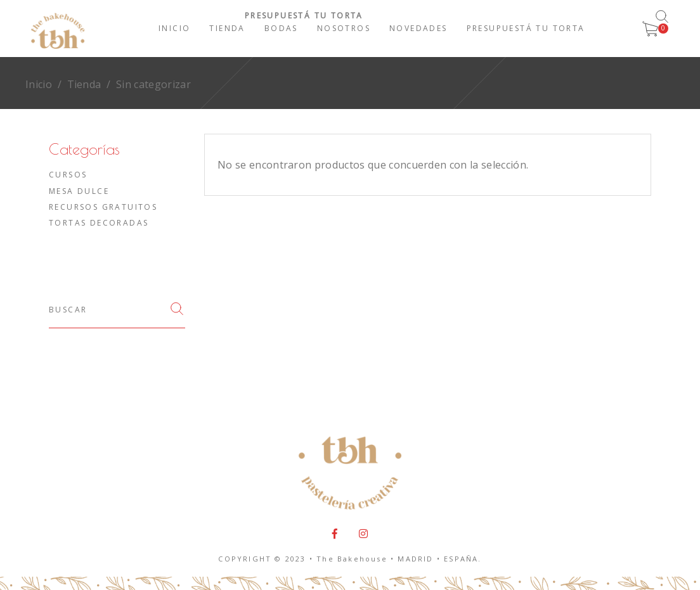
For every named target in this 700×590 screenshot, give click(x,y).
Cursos (68, 175)
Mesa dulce (79, 191)
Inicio (39, 84)
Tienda (84, 84)
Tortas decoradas (99, 223)
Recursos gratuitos (103, 207)
